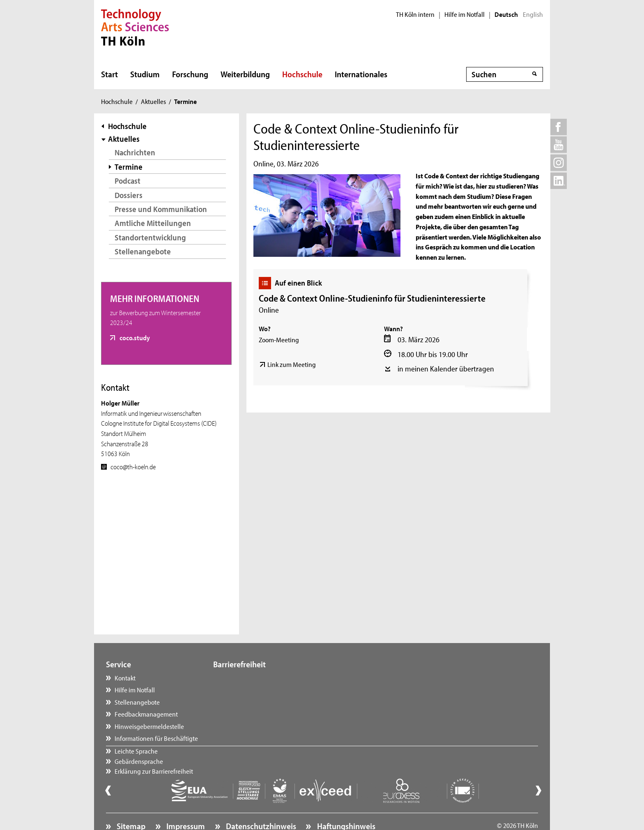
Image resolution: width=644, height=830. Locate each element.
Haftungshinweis (345, 803)
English (533, 14)
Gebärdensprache (246, 689)
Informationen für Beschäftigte (156, 738)
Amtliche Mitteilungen (153, 223)
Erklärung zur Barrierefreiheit (261, 702)
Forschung (190, 74)
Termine (129, 167)
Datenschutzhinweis (260, 803)
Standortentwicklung (150, 237)
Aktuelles (153, 101)
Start (109, 74)
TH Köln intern (415, 14)
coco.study (134, 337)
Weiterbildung (245, 74)
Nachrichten (135, 152)
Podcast (128, 181)
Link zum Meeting (292, 364)
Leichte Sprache (243, 678)
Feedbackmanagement (146, 714)
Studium (145, 74)
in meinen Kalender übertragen (446, 369)
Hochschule (302, 74)
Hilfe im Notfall (465, 14)
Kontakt (125, 678)
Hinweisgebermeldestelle (149, 726)
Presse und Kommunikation (161, 209)
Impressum (185, 803)
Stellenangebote (143, 251)
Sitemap (130, 803)
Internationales (361, 74)
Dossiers (129, 195)
